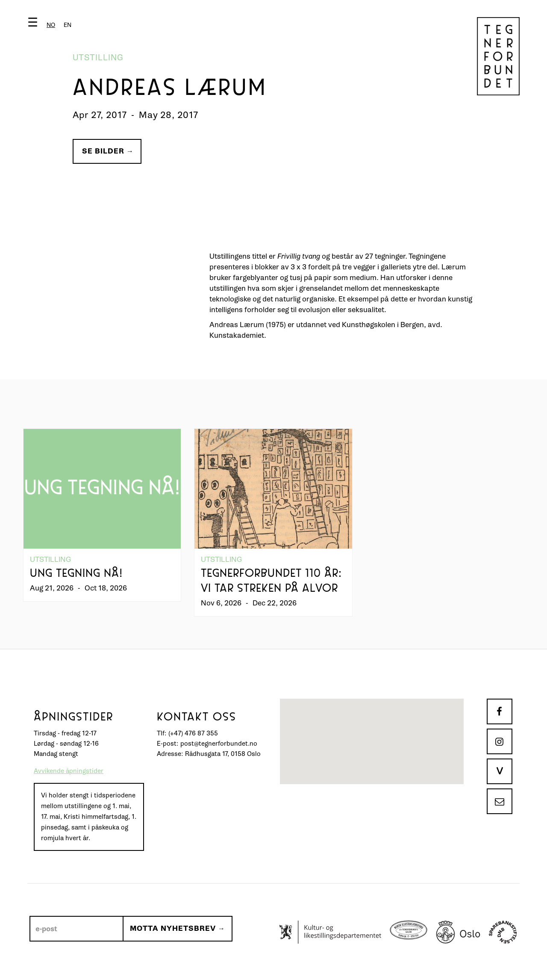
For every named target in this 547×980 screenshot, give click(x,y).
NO (51, 25)
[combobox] (51, 25)
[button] (51, 24)
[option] (68, 25)
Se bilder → (108, 151)
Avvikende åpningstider (69, 771)
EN (68, 25)
